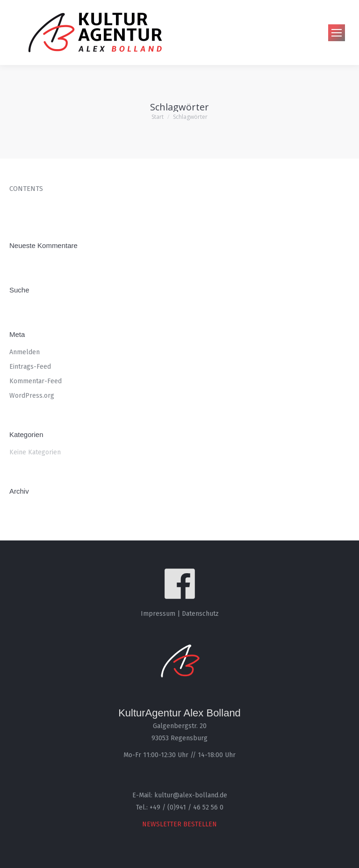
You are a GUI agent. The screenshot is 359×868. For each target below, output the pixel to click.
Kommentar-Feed (36, 381)
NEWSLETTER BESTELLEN (179, 824)
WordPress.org (32, 396)
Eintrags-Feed (30, 367)
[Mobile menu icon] (337, 33)
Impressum (158, 614)
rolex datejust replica (44, 206)
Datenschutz (200, 614)
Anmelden (25, 352)
